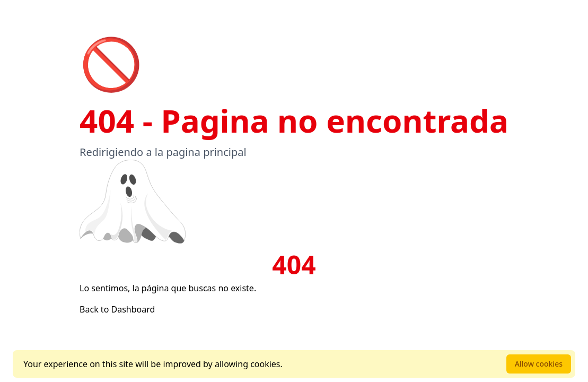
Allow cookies (539, 364)
